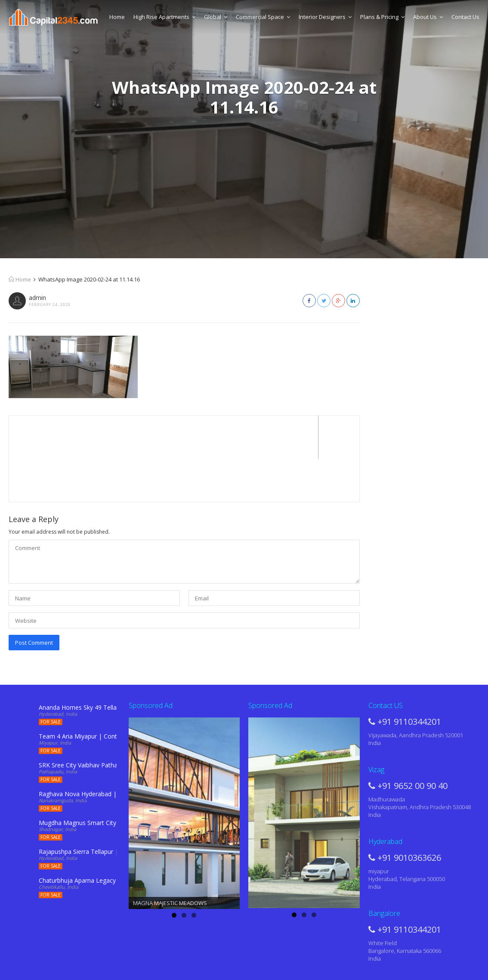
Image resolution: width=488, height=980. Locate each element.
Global (216, 17)
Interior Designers (325, 17)
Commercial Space (263, 17)
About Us (428, 17)
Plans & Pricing (382, 17)
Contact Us (465, 17)
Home (117, 17)
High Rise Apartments (164, 17)
